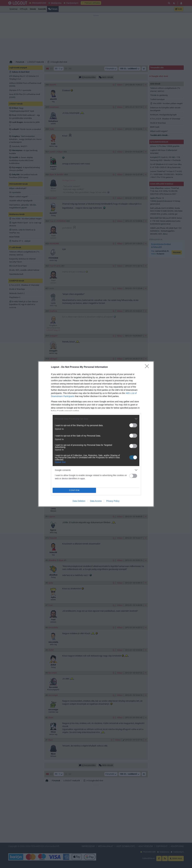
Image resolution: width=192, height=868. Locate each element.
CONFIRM (74, 490)
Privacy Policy (113, 501)
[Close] (148, 367)
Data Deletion (79, 501)
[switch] (133, 425)
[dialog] (96, 434)
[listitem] (96, 419)
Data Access (96, 501)
